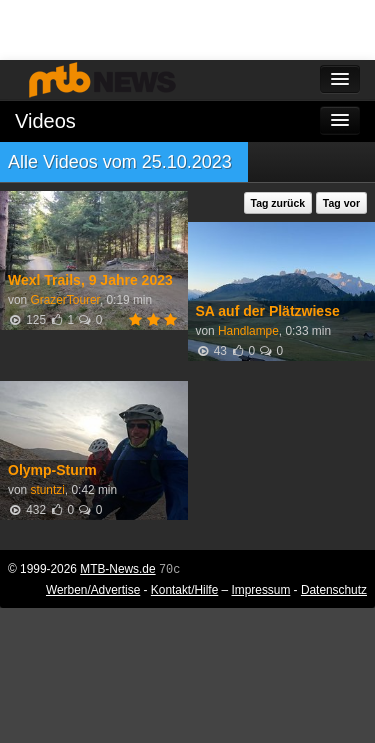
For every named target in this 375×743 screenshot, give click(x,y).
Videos (45, 121)
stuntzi (47, 490)
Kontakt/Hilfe (184, 590)
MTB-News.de (117, 569)
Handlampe (248, 331)
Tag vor (341, 203)
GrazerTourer (64, 300)
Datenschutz (334, 590)
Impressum (261, 590)
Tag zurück (278, 203)
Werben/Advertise (93, 590)
